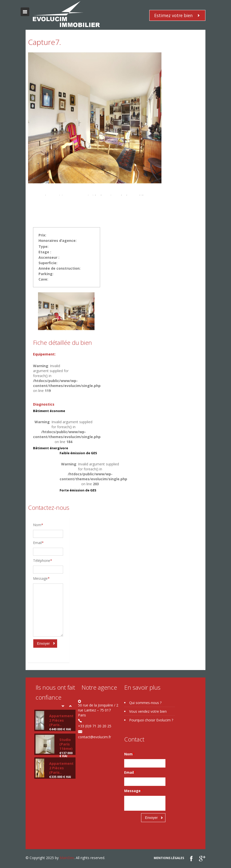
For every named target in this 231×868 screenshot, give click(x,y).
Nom (38, 525)
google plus (202, 858)
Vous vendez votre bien (148, 711)
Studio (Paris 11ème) (66, 744)
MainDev (67, 858)
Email (38, 543)
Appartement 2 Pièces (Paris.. (61, 720)
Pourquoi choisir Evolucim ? (151, 720)
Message (41, 578)
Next (70, 706)
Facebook (191, 858)
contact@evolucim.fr (95, 737)
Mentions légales (169, 858)
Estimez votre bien (173, 15)
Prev (63, 706)
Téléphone (43, 561)
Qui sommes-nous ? (145, 703)
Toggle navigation (25, 12)
